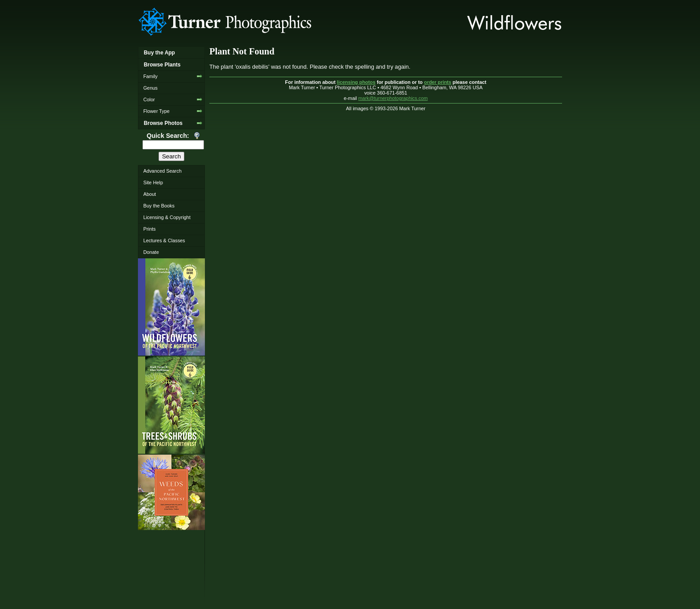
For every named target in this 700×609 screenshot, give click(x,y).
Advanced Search (162, 171)
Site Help (153, 182)
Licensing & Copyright (167, 217)
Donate (151, 252)
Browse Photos (163, 123)
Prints (150, 229)
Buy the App (159, 53)
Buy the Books (159, 206)
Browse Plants (162, 65)
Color (149, 99)
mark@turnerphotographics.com (393, 98)
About (150, 194)
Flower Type (156, 111)
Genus (150, 88)
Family (150, 76)
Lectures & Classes (164, 240)
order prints (438, 82)
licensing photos (356, 82)
